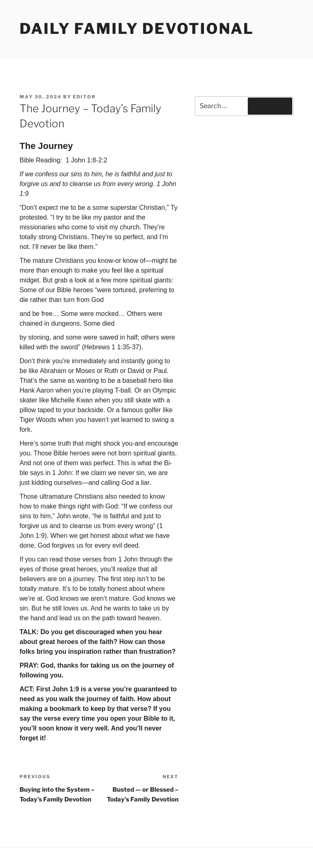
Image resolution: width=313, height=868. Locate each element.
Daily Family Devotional (137, 29)
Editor (84, 97)
